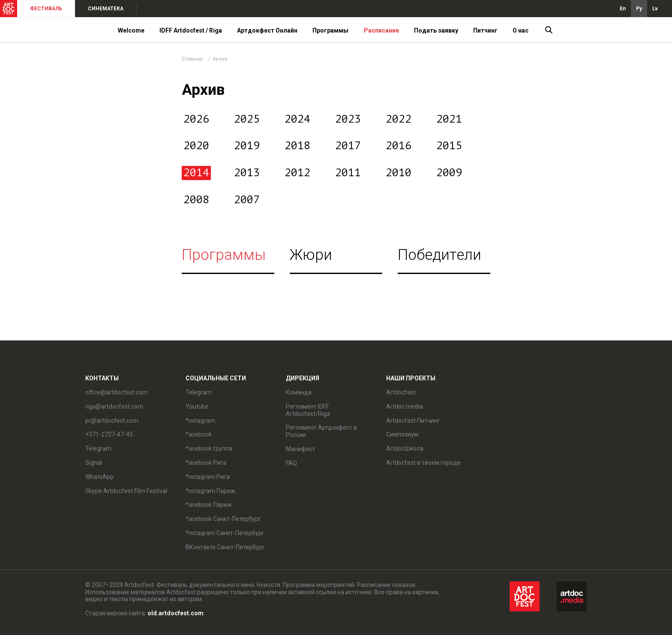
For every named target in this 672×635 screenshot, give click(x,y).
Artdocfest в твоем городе (423, 463)
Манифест (301, 449)
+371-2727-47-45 (109, 434)
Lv (655, 9)
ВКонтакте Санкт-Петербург (225, 547)
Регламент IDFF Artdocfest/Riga (308, 410)
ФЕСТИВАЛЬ (46, 9)
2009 (449, 173)
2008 (196, 200)
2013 (247, 173)
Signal (94, 463)
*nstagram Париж (210, 491)
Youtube (197, 406)
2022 (399, 119)
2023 (348, 119)
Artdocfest (401, 392)
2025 (247, 119)
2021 (449, 119)
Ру (639, 9)
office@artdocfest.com (117, 392)
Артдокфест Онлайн (267, 30)
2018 (297, 146)
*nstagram (200, 421)
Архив (220, 59)
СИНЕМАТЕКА (106, 9)
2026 (196, 119)
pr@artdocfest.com (112, 421)
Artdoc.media (405, 406)
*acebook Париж (209, 505)
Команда (299, 392)
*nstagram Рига (208, 477)
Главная (192, 59)
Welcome (131, 30)
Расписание (381, 30)
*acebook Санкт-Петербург (223, 519)
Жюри (311, 255)
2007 (247, 200)
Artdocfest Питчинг (413, 421)
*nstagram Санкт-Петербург (225, 533)
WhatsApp (99, 477)
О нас (520, 30)
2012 (297, 173)
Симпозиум (402, 434)
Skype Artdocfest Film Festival (126, 491)
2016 (399, 146)
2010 (399, 173)
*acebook (199, 434)
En (623, 9)
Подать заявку (436, 30)
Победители (439, 255)
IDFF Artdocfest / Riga (191, 30)
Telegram (98, 448)
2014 (196, 173)
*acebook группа (209, 448)
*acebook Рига (206, 463)
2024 (297, 119)
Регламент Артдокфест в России (321, 431)
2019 (247, 146)
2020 (196, 146)
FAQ (291, 463)
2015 (449, 146)
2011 (348, 173)
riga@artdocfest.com (114, 406)
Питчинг (485, 30)
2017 (348, 146)
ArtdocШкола (405, 448)
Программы (330, 30)
